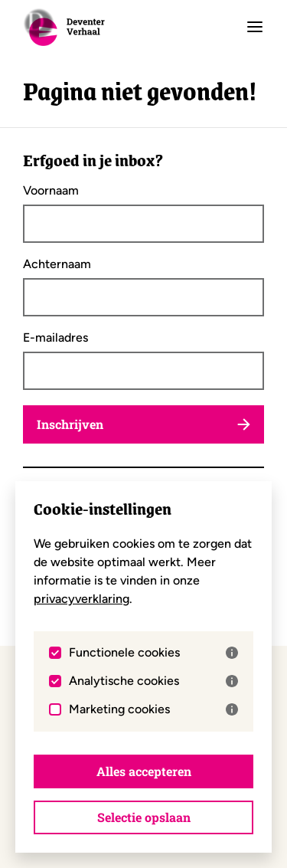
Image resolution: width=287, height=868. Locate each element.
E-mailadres (55, 338)
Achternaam (57, 264)
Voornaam (51, 191)
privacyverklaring (82, 599)
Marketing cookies (153, 709)
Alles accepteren (144, 771)
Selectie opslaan (144, 817)
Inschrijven (143, 424)
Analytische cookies (153, 681)
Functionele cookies (153, 653)
